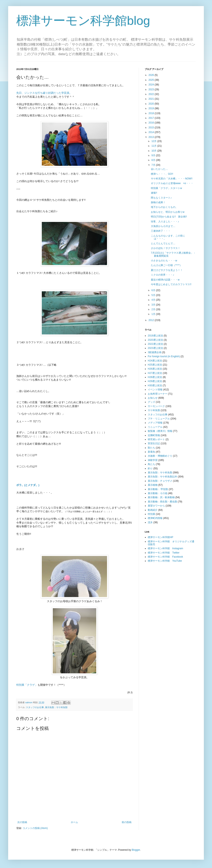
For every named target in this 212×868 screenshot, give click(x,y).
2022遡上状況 (155, 344)
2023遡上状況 (155, 348)
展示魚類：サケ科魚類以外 (162, 477)
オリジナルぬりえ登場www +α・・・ (172, 183)
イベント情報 (155, 390)
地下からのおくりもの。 (164, 207)
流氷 (150, 522)
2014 (152, 132)
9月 (154, 155)
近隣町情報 (154, 435)
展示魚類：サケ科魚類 (56, 707)
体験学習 (153, 460)
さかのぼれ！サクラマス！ (166, 248)
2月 (154, 309)
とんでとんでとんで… (163, 243)
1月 (154, 314)
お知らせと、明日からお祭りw (168, 212)
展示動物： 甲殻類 (158, 489)
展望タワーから (156, 506)
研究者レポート (156, 439)
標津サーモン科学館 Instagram (165, 548)
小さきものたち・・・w (164, 261)
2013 (152, 137)
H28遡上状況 (155, 377)
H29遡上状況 (155, 381)
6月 (154, 290)
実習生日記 (154, 443)
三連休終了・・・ (161, 231)
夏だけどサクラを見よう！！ (167, 270)
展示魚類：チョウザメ (160, 481)
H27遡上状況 (155, 373)
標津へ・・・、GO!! (162, 174)
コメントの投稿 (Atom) (35, 828)
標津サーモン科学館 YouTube (165, 561)
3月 (154, 305)
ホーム (74, 822)
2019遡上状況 (155, 336)
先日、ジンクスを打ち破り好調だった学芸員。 (44, 93)
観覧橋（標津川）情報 (160, 431)
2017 (152, 118)
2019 (152, 108)
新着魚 (151, 452)
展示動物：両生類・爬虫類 (162, 502)
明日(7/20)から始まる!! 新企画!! (169, 217)
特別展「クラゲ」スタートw (166, 188)
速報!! (154, 193)
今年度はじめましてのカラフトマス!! (171, 284)
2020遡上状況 (155, 340)
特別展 (151, 514)
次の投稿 (22, 822)
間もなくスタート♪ (161, 198)
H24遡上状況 (155, 361)
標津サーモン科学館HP (161, 537)
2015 (152, 128)
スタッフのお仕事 (35, 707)
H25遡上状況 (155, 365)
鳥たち (151, 464)
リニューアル (155, 427)
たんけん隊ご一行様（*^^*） (166, 265)
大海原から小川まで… (163, 226)
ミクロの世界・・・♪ (162, 275)
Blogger (136, 850)
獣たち (151, 448)
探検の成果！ (158, 202)
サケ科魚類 (154, 410)
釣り (150, 468)
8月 (154, 160)
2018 (152, 113)
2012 (152, 320)
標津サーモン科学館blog (83, 21)
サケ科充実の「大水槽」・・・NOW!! (172, 179)
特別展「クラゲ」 (27, 685)
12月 (154, 141)
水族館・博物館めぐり (160, 456)
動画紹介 (153, 510)
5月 (154, 295)
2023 (152, 90)
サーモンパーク (156, 406)
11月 (154, 146)
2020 (152, 104)
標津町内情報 (155, 518)
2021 (152, 99)
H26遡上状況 (155, 369)
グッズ (151, 402)
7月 (154, 165)
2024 (152, 85)
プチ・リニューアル (159, 419)
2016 (152, 123)
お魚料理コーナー (158, 394)
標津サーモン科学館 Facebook (165, 557)
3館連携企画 (155, 352)
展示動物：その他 (158, 493)
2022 (152, 94)
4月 (154, 300)
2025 (152, 80)
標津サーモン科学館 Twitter (164, 553)
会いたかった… (159, 169)
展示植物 (153, 485)
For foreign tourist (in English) (164, 356)
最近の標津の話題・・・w (165, 280)
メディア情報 (155, 423)
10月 (154, 151)
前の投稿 (127, 822)
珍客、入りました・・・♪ (165, 222)
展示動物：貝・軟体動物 (161, 497)
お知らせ (153, 398)
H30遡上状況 (155, 385)
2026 (152, 75)
